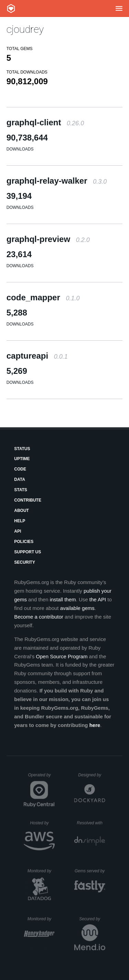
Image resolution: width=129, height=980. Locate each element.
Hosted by (42, 823)
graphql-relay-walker (57, 181)
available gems (77, 608)
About (21, 511)
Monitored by (41, 871)
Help (20, 521)
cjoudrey (25, 29)
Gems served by (90, 871)
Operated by (41, 777)
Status (22, 449)
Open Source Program (62, 656)
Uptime (22, 459)
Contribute (28, 500)
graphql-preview (48, 239)
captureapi (37, 356)
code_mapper (43, 297)
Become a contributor (39, 617)
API (18, 531)
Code (20, 469)
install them (63, 599)
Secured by (92, 919)
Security (25, 562)
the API (98, 599)
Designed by (92, 775)
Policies (24, 542)
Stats (21, 490)
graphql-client (45, 122)
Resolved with (91, 823)
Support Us (28, 552)
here (95, 725)
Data (20, 479)
